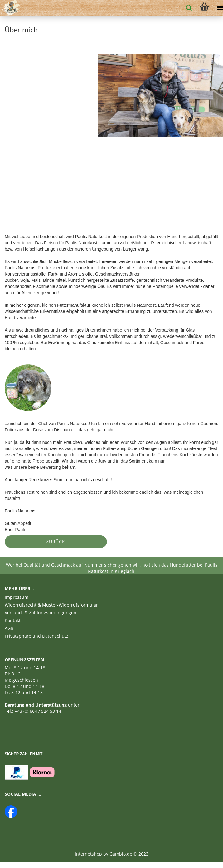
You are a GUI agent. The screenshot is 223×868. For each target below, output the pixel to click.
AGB (9, 628)
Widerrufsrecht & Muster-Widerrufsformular (51, 605)
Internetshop (88, 854)
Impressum (17, 597)
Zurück (56, 542)
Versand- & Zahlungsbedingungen (41, 613)
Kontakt (13, 620)
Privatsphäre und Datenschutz (36, 636)
